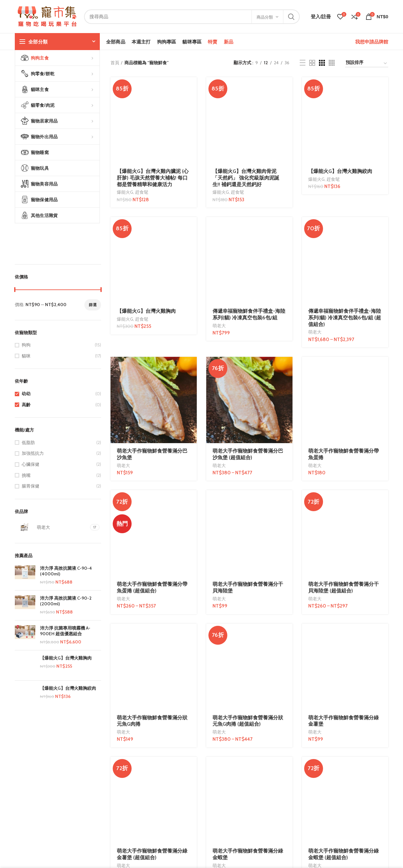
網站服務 (215, 837)
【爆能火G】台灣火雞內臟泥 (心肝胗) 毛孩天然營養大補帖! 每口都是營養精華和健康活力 (153, 99)
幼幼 (26, 394)
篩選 (93, 305)
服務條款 (151, 805)
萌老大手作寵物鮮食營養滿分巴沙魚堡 (152, 297)
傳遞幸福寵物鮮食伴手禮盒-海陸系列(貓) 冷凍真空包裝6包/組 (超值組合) (345, 160)
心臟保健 (31, 464)
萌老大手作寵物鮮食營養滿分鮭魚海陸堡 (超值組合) (343, 515)
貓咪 (26, 356)
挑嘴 (26, 475)
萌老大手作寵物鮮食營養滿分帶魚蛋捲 (343, 218)
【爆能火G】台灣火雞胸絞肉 (68, 692)
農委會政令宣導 (158, 826)
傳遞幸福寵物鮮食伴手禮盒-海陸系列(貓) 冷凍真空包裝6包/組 (249, 157)
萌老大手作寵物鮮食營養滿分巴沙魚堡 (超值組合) (248, 297)
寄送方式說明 (92, 826)
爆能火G (125, 113)
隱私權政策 (153, 815)
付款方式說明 (92, 815)
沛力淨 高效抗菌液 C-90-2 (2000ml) (66, 601)
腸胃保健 (31, 486)
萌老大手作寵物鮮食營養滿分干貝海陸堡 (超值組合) (343, 351)
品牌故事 (24, 805)
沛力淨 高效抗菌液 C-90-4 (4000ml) (66, 571)
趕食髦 (142, 113)
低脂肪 (28, 443)
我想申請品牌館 (372, 42)
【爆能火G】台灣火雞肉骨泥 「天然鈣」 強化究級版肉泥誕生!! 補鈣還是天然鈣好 (246, 99)
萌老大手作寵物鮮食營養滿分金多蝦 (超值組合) (152, 593)
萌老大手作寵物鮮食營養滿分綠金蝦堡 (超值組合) (343, 460)
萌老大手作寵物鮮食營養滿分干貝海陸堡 (248, 351)
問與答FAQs (90, 805)
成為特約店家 (219, 805)
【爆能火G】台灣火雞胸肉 (66, 658)
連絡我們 (24, 815)
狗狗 (26, 345)
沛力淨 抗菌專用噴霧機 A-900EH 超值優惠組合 (65, 631)
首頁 (115, 63)
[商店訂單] (367, 63)
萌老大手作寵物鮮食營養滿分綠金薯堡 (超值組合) (152, 460)
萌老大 (219, 168)
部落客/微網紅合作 (225, 826)
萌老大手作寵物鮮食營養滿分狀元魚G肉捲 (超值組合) (248, 406)
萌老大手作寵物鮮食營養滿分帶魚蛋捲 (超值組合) (152, 351)
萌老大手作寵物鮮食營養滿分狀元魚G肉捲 (152, 406)
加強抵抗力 (33, 453)
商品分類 (265, 17)
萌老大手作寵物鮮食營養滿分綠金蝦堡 (248, 460)
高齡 (26, 405)
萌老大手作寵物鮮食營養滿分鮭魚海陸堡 (248, 515)
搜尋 (291, 17)
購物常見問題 (92, 837)
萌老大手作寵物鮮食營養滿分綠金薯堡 (343, 406)
